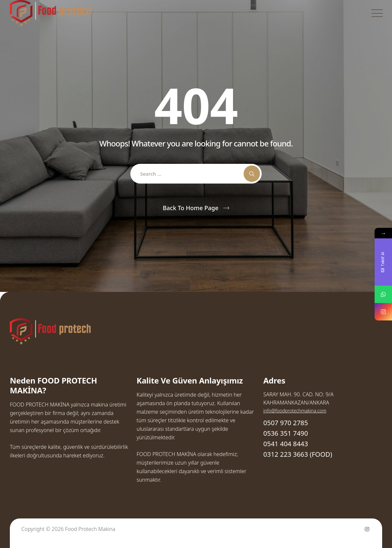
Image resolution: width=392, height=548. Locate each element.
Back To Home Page (191, 208)
